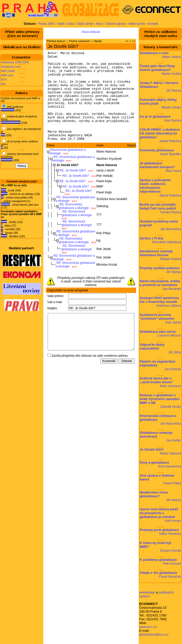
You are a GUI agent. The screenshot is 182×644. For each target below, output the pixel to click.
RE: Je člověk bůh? (73, 190)
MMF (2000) (8, 71)
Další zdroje (85, 24)
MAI (3, 84)
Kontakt (153, 24)
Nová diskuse (91, 32)
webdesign (147, 592)
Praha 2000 (46, 24)
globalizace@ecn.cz (154, 634)
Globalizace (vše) (11, 67)
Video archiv (137, 24)
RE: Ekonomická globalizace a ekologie (74, 225)
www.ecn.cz (148, 627)
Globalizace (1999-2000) (15, 62)
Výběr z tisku (66, 24)
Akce (99, 24)
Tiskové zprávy (115, 24)
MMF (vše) (7, 75)
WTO (4, 80)
